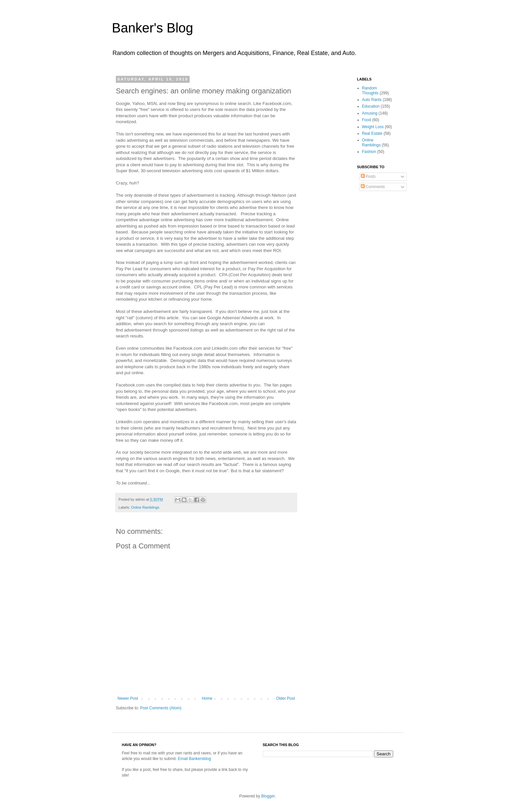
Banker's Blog (153, 28)
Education (371, 106)
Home (207, 698)
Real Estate (372, 133)
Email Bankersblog (194, 759)
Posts (368, 177)
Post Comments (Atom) (161, 708)
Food (367, 120)
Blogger (268, 796)
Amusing (370, 113)
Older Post (285, 698)
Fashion (369, 152)
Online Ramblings (145, 507)
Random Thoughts (370, 90)
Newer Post (128, 698)
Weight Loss (373, 127)
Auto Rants (372, 100)
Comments (373, 187)
